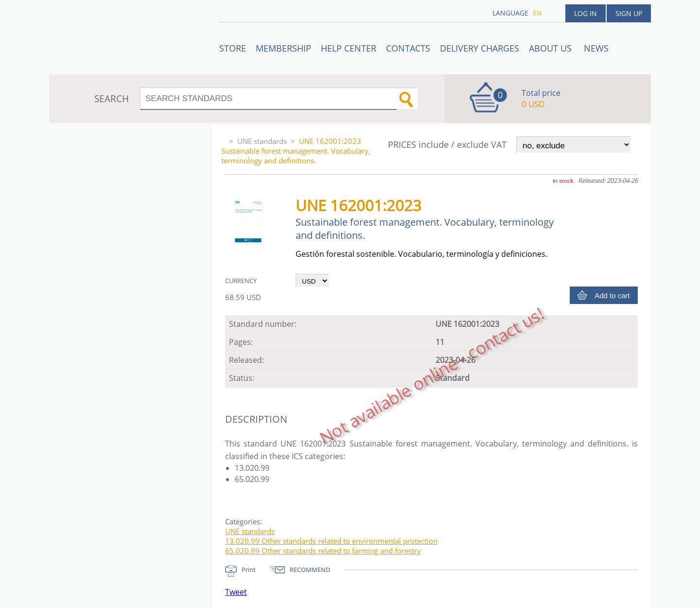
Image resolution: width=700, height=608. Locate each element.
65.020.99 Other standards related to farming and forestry (323, 551)
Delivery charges (480, 48)
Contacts (408, 48)
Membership (283, 48)
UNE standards (262, 141)
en (537, 13)
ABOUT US (551, 48)
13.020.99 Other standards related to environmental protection (331, 541)
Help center (349, 48)
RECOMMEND (310, 570)
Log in (586, 13)
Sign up (629, 13)
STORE (233, 48)
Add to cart (612, 295)
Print (249, 570)
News (596, 48)
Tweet (236, 592)
